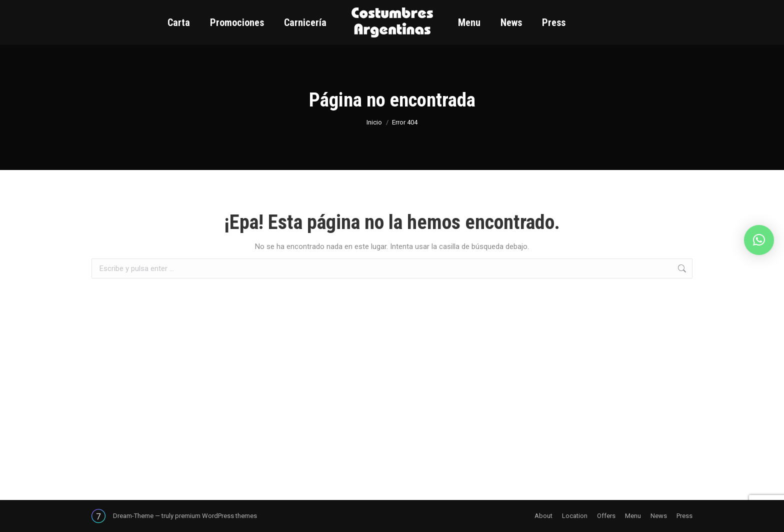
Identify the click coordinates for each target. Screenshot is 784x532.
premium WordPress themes (216, 516)
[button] (759, 240)
